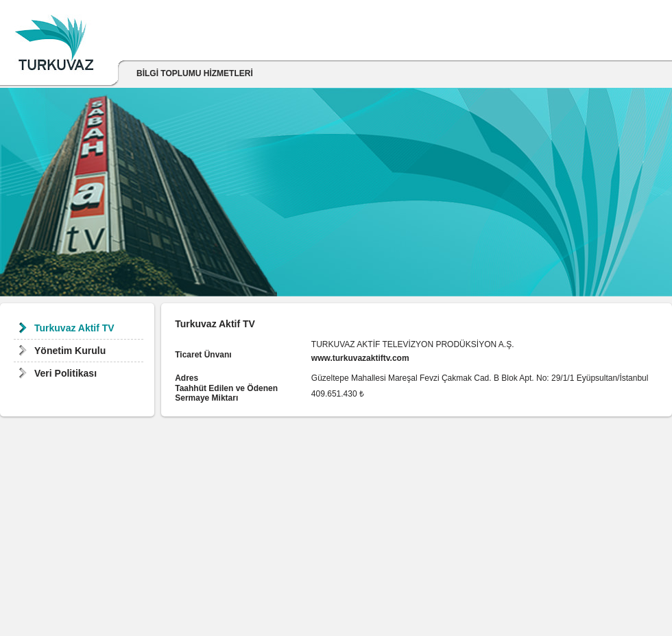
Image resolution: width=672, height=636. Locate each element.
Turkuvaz (54, 46)
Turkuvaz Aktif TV (74, 328)
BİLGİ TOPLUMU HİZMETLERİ (195, 73)
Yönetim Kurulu (70, 351)
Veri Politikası (65, 373)
